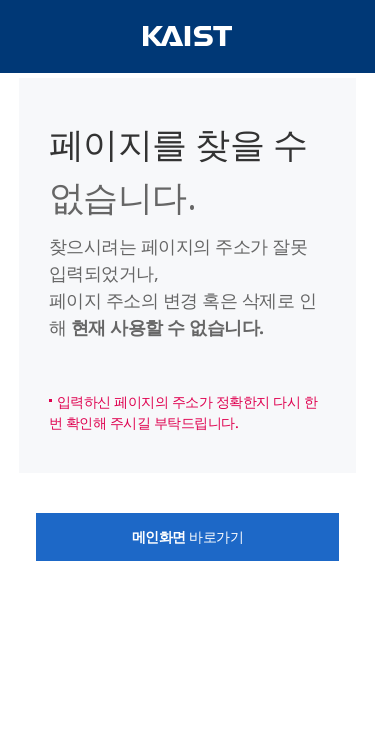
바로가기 (188, 536)
